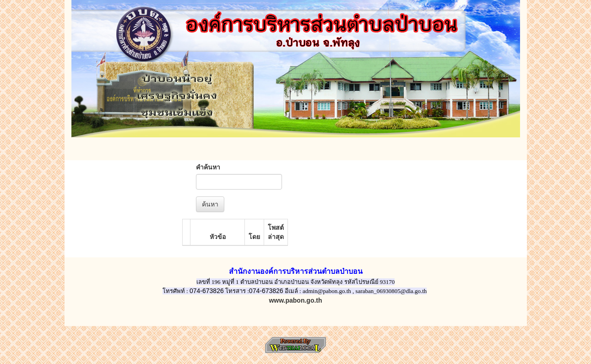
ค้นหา (210, 204)
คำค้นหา (208, 167)
